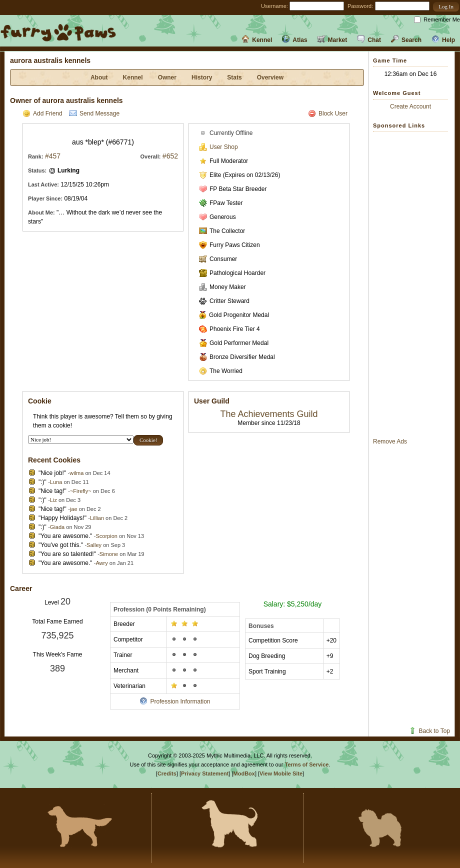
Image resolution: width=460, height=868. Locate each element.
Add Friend (42, 113)
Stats (234, 77)
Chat (369, 40)
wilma (76, 473)
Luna (56, 482)
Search (406, 40)
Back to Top (429, 731)
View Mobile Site (281, 773)
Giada (57, 527)
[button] (446, 7)
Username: (274, 6)
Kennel (257, 40)
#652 (170, 156)
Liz (53, 500)
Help (443, 40)
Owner (167, 77)
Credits (167, 773)
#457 (53, 156)
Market (332, 40)
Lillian (97, 518)
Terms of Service (307, 764)
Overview (270, 77)
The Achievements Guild (269, 414)
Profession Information (175, 701)
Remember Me (442, 19)
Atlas (294, 40)
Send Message (94, 113)
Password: (360, 6)
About (99, 77)
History (202, 77)
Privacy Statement (205, 773)
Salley (94, 545)
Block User (328, 113)
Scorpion (106, 536)
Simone (109, 554)
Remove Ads (390, 441)
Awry (101, 563)
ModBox (244, 773)
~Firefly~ (81, 491)
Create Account (410, 106)
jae (74, 509)
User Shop (218, 147)
